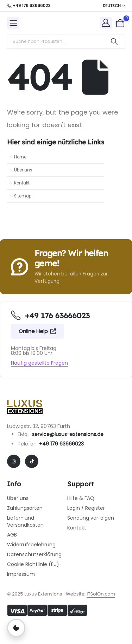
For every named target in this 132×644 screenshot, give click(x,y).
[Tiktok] (32, 461)
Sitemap (23, 196)
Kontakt (22, 183)
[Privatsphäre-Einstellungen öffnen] (16, 628)
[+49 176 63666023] (29, 6)
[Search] (114, 41)
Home (20, 157)
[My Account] (106, 23)
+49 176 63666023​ (61, 444)
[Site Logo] (48, 23)
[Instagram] (14, 461)
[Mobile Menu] (13, 23)
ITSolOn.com (101, 594)
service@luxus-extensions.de (68, 434)
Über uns (23, 170)
